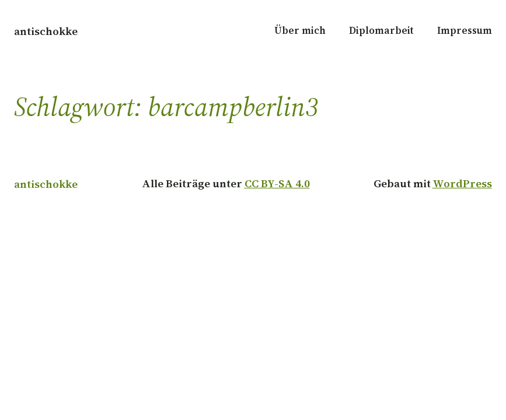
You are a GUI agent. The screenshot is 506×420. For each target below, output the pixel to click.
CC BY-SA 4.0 (277, 183)
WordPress (462, 183)
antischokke (46, 31)
